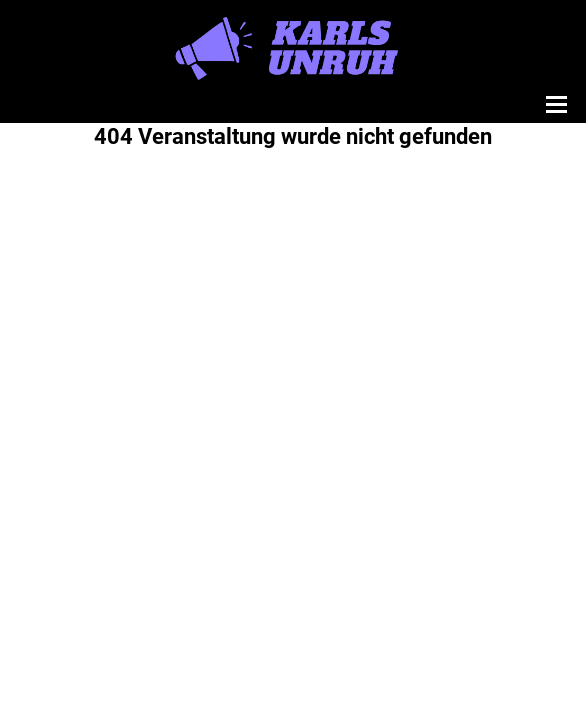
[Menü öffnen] (554, 104)
